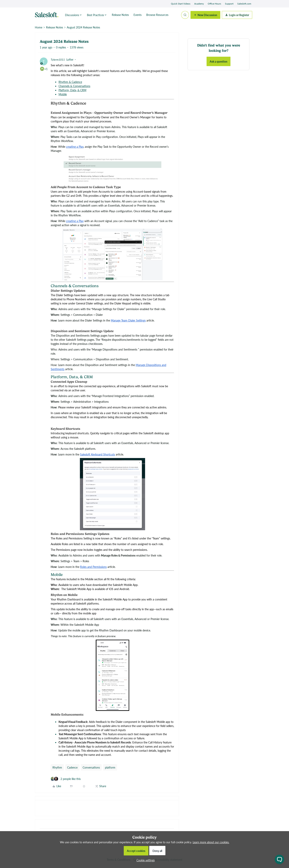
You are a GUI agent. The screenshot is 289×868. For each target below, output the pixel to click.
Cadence (72, 767)
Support (229, 4)
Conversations (91, 767)
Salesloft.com (244, 4)
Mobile (63, 94)
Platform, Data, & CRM (72, 90)
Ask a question (219, 61)
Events (138, 15)
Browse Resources (157, 15)
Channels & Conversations (74, 86)
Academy (199, 4)
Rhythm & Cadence (70, 82)
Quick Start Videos (181, 4)
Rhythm (57, 767)
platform (110, 767)
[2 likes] (66, 779)
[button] (205, 15)
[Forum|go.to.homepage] (48, 15)
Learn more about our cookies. (211, 842)
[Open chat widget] (279, 859)
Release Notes (120, 15)
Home (39, 27)
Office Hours (214, 4)
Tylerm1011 (58, 59)
